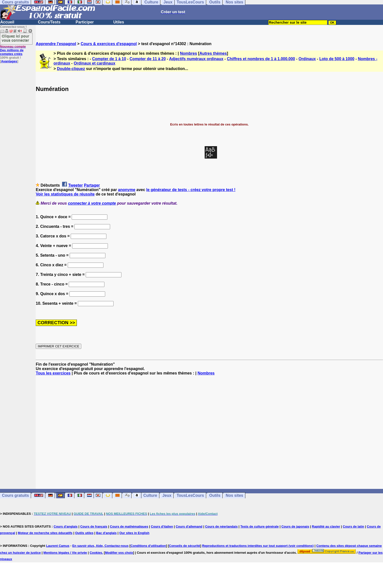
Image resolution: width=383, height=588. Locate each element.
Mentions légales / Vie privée (65, 553)
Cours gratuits (15, 495)
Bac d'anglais (106, 533)
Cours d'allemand (189, 526)
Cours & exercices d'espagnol (109, 44)
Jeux (167, 495)
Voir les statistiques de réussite (65, 194)
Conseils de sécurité (184, 546)
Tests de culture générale (260, 526)
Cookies (96, 553)
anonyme (127, 190)
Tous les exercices (53, 373)
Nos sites (234, 495)
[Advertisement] (209, 432)
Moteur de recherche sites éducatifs (45, 533)
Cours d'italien (162, 526)
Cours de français (94, 526)
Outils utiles (84, 533)
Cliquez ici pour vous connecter (16, 38)
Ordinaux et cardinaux (94, 63)
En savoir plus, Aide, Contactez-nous (100, 546)
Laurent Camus (58, 546)
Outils (215, 495)
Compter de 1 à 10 (109, 59)
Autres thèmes (213, 53)
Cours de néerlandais (221, 526)
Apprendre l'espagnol (56, 44)
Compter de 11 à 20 (148, 59)
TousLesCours (190, 495)
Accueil (7, 22)
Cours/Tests (49, 22)
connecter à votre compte (92, 203)
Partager (92, 185)
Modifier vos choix (119, 553)
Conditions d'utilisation (148, 546)
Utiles (119, 22)
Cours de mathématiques (129, 526)
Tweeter (75, 185)
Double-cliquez (71, 69)
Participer (85, 22)
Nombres (189, 53)
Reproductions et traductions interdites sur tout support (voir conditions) (258, 546)
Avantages (9, 61)
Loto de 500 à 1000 (337, 59)
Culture (150, 495)
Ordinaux (307, 59)
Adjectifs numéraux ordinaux (196, 59)
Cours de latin (354, 526)
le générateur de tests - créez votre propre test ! (191, 190)
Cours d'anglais (66, 526)
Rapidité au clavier (326, 526)
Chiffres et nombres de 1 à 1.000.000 (261, 59)
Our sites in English (134, 533)
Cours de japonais (295, 526)
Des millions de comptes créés (13, 50)
